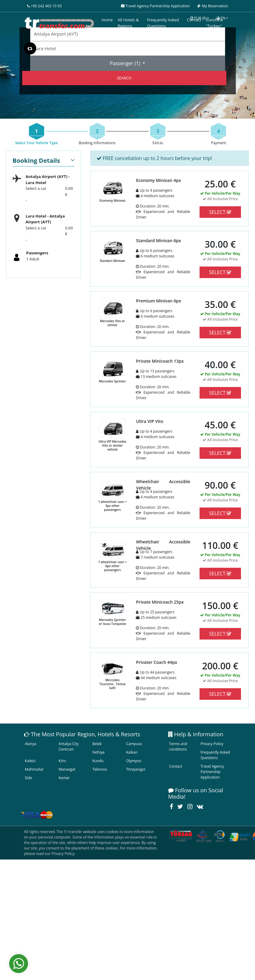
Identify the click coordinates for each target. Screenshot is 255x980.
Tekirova (99, 769)
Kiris (62, 761)
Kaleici (30, 761)
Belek (97, 744)
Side (29, 778)
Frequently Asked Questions (215, 755)
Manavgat (67, 769)
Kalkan (132, 752)
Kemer (64, 778)
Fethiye (98, 752)
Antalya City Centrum (69, 746)
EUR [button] (198, 18)
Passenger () (126, 63)
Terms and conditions (178, 746)
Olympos (134, 761)
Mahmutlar (34, 769)
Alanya (31, 744)
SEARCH (124, 78)
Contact (176, 766)
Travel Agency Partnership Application (212, 772)
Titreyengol (136, 769)
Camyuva (134, 744)
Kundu (98, 761)
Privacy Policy (212, 744)
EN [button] (221, 18)
